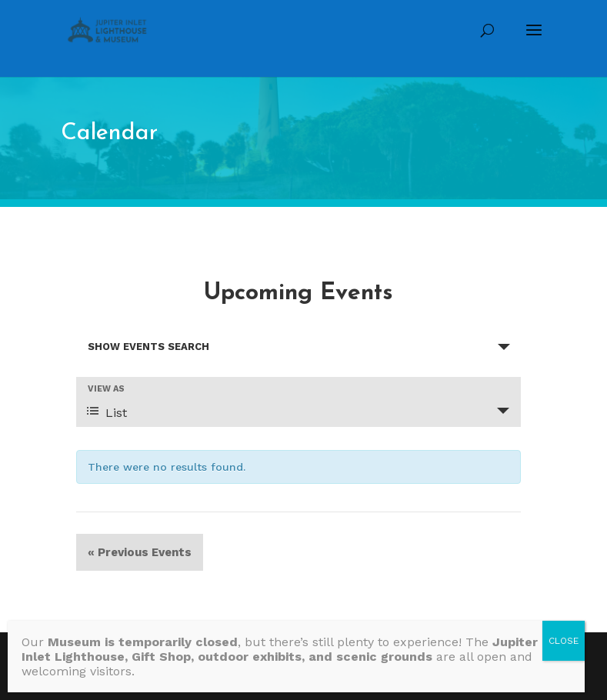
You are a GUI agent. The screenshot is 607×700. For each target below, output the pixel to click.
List (107, 412)
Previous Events (140, 552)
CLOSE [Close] (564, 641)
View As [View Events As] (106, 389)
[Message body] (296, 657)
